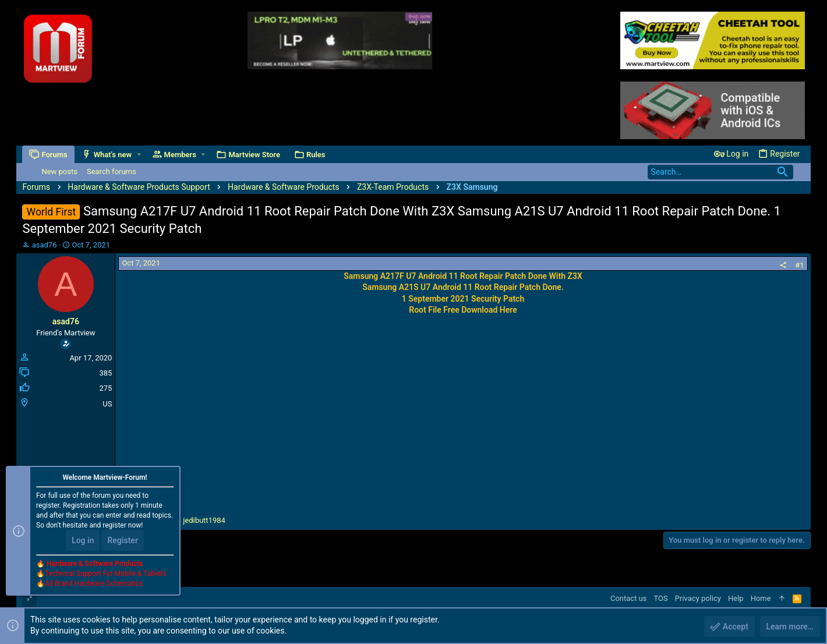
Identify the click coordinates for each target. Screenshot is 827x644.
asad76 (45, 245)
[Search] (720, 172)
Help (736, 598)
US (107, 404)
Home (761, 598)
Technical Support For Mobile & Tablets (105, 574)
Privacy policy (698, 598)
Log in (83, 540)
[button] (139, 155)
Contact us (629, 598)
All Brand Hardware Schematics (94, 583)
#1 (799, 265)
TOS (661, 598)
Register (123, 540)
